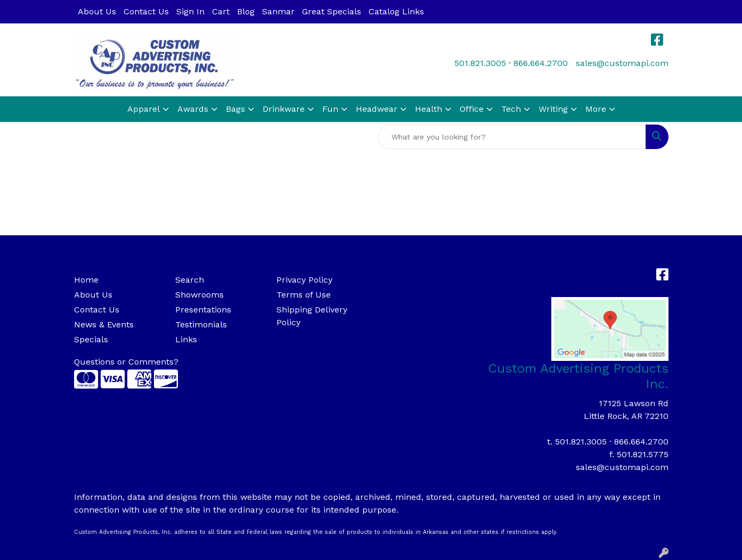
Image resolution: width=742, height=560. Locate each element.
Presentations (203, 310)
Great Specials (332, 11)
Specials (91, 339)
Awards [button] (193, 109)
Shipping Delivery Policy (312, 316)
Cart (221, 11)
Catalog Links (396, 11)
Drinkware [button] (284, 109)
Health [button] (429, 109)
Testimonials (201, 324)
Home (86, 280)
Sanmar (278, 11)
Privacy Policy (304, 280)
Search (190, 280)
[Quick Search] (512, 137)
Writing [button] (553, 109)
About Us (97, 11)
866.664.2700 (541, 63)
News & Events (104, 324)
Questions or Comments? (126, 362)
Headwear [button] (377, 109)
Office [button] (472, 109)
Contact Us (146, 11)
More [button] (596, 109)
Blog (246, 11)
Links (186, 339)
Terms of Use (304, 295)
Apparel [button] (144, 109)
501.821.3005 (480, 63)
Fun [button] (330, 109)
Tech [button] (511, 109)
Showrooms (199, 295)
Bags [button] (235, 109)
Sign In (190, 11)
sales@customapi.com (622, 63)
